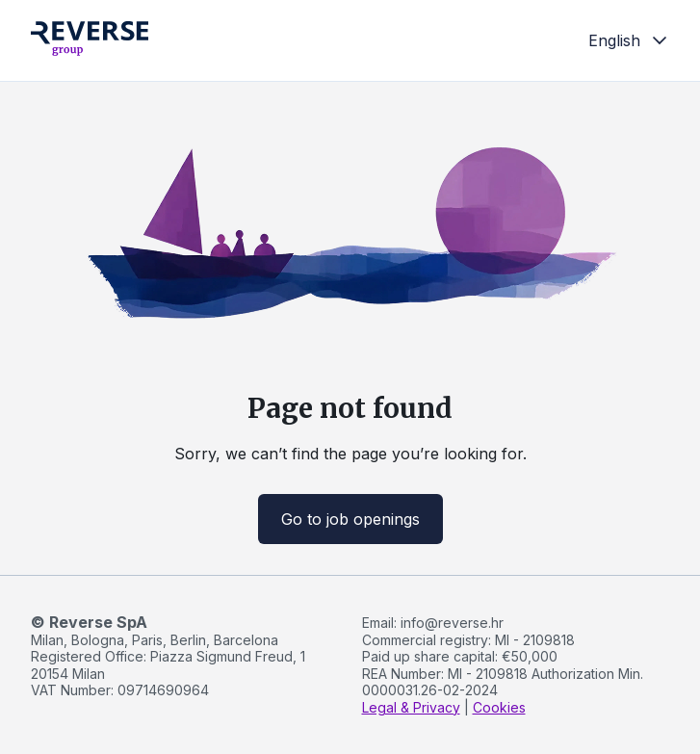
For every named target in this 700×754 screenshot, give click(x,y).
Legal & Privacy (411, 707)
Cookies (499, 707)
